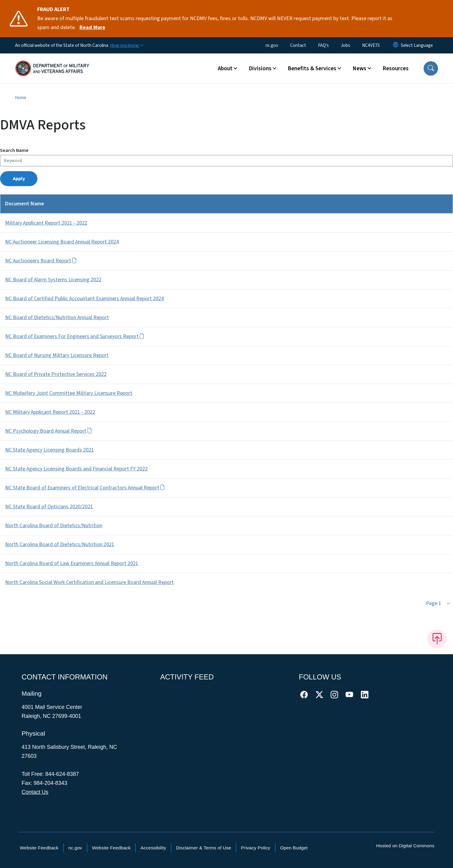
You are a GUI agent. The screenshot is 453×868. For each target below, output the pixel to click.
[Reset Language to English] (396, 45)
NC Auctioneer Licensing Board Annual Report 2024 (62, 242)
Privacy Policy (255, 848)
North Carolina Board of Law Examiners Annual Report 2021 (72, 563)
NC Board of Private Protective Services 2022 (56, 374)
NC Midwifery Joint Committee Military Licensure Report (69, 393)
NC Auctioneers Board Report (41, 261)
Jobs (345, 45)
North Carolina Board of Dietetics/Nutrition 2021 (60, 544)
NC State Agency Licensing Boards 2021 (49, 450)
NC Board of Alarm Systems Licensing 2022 (53, 280)
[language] (417, 45)
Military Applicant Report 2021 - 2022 (46, 223)
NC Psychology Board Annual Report (49, 431)
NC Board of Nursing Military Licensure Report (57, 355)
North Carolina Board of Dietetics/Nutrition (54, 526)
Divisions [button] (260, 68)
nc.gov (272, 45)
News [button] (359, 68)
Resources (396, 68)
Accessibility (153, 848)
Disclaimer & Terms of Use (204, 848)
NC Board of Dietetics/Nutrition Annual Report (57, 318)
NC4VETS (371, 45)
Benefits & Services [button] (312, 68)
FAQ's (323, 45)
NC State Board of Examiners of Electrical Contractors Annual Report (85, 488)
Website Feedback (39, 848)
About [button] (225, 68)
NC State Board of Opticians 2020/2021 (49, 507)
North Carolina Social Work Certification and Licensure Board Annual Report (89, 582)
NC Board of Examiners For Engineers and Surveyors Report (75, 336)
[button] (431, 68)
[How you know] (127, 45)
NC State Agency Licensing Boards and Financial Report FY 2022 (76, 469)
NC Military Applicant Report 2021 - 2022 (50, 412)
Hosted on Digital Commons (405, 846)
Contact (298, 45)
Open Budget (294, 848)
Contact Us (35, 792)
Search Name (14, 150)
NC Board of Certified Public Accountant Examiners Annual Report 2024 (84, 299)
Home (21, 98)
